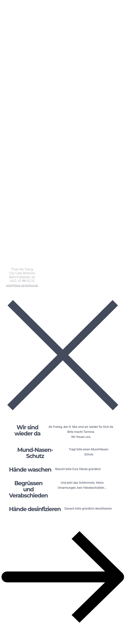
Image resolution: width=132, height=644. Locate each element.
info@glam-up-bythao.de (22, 285)
